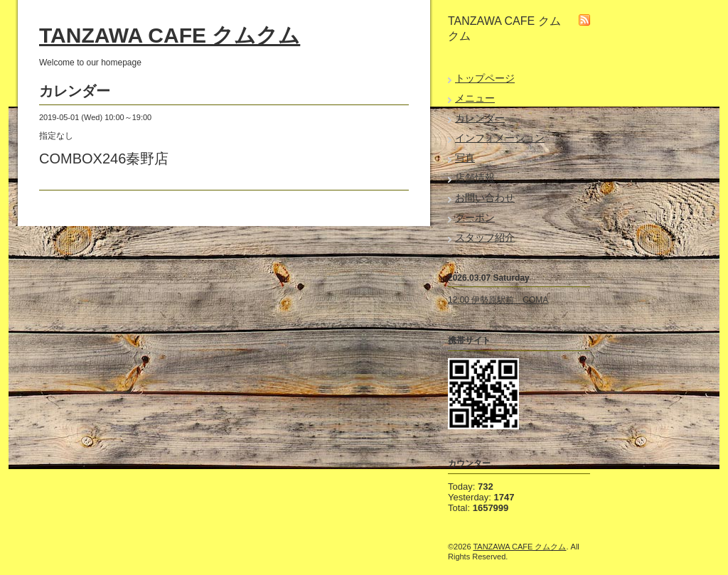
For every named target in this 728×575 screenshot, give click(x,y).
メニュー (475, 98)
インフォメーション (500, 138)
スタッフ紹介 (485, 237)
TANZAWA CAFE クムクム (170, 35)
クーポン (475, 217)
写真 (465, 158)
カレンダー (480, 118)
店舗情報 (475, 178)
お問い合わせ (485, 198)
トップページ (485, 78)
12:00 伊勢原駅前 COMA (498, 300)
